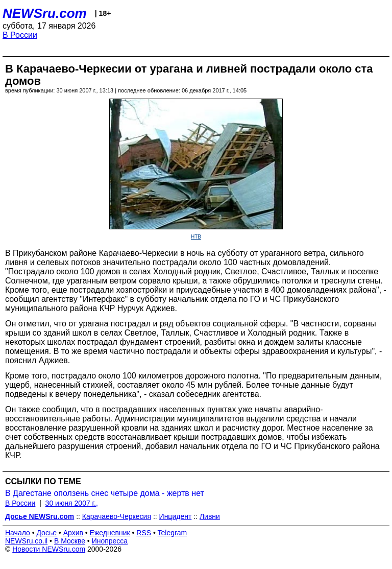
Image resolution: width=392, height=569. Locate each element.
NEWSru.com (45, 13)
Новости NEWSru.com (49, 549)
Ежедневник (110, 533)
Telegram (173, 533)
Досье (46, 533)
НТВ (196, 237)
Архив (73, 533)
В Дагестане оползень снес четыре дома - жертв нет (105, 493)
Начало (18, 533)
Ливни (210, 516)
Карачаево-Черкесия (117, 516)
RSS (144, 533)
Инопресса (110, 541)
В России (20, 35)
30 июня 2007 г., (72, 503)
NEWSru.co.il (26, 541)
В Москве (70, 541)
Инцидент (176, 516)
